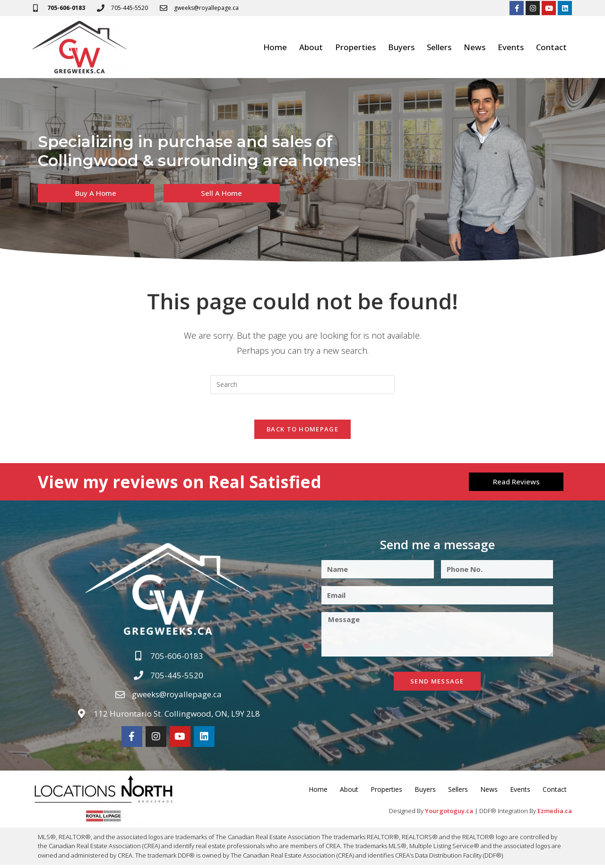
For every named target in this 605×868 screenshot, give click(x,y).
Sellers (439, 47)
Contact (551, 47)
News (475, 47)
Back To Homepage (302, 432)
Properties (355, 47)
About (311, 47)
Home (275, 47)
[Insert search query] (302, 385)
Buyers (401, 47)
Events (511, 47)
